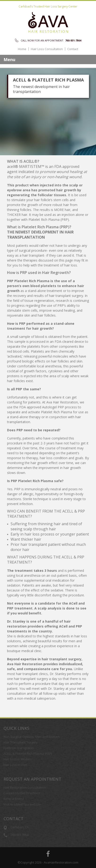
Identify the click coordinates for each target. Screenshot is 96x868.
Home (22, 49)
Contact (73, 49)
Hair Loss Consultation (47, 49)
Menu (9, 59)
